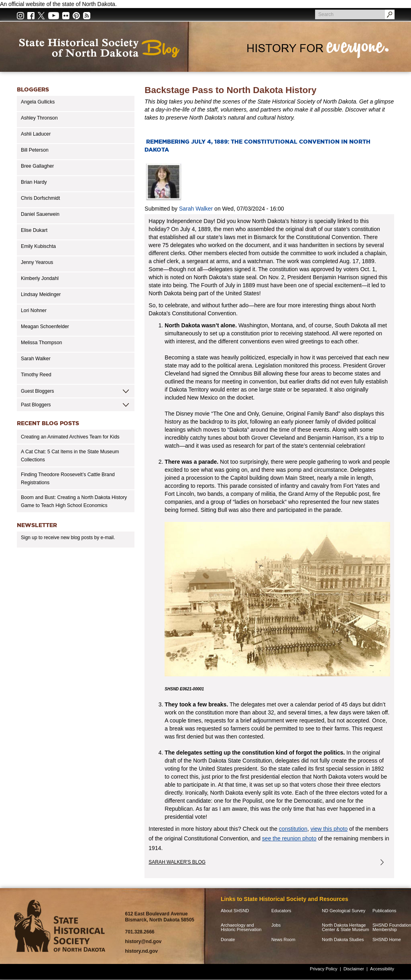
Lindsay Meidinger (41, 294)
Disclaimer (354, 969)
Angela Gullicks (38, 102)
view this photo (329, 829)
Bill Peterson (35, 150)
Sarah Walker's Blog (177, 862)
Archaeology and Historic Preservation (241, 927)
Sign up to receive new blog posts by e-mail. (68, 538)
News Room (283, 940)
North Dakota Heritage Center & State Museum (345, 927)
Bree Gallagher (37, 166)
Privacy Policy (324, 969)
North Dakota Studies (343, 940)
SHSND (61, 926)
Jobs (276, 925)
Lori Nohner (34, 310)
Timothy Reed (36, 375)
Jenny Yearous (37, 262)
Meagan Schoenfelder (45, 327)
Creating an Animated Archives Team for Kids (70, 437)
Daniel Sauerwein (40, 214)
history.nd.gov (141, 951)
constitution (293, 829)
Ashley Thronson (39, 118)
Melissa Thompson (42, 343)
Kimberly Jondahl (40, 278)
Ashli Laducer (36, 134)
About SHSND (235, 911)
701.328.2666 (139, 932)
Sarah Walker (36, 359)
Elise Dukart (34, 230)
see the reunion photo (289, 838)
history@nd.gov (143, 941)
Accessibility (382, 969)
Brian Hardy (34, 182)
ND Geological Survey (344, 911)
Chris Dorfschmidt (40, 198)
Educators (281, 911)
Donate (228, 940)
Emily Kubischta (38, 246)
